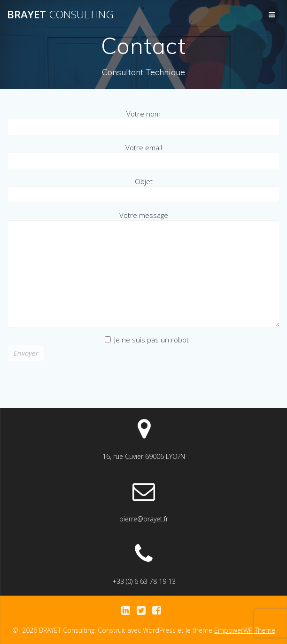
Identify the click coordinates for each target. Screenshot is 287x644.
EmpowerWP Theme (245, 630)
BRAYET (60, 15)
